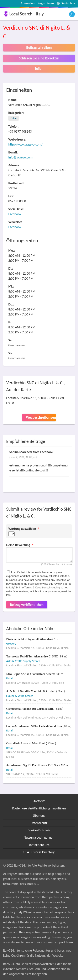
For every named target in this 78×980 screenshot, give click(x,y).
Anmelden (28, 3)
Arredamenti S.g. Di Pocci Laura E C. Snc (33, 765)
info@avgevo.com (20, 157)
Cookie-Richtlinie (39, 830)
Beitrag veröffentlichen (27, 605)
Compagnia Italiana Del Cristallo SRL (30, 709)
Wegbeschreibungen (41, 418)
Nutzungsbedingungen (39, 837)
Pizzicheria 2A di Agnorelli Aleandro (29, 639)
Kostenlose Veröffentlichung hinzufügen (39, 808)
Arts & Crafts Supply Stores (23, 661)
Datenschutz (39, 823)
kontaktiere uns (39, 845)
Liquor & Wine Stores (20, 696)
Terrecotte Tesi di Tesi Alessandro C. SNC (32, 656)
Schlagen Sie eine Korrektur (39, 58)
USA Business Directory (39, 852)
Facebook (15, 214)
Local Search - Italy (27, 14)
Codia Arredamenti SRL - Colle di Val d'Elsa (34, 726)
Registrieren (46, 3)
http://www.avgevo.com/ (25, 144)
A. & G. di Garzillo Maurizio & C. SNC (31, 691)
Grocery (11, 643)
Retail (14, 118)
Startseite (39, 801)
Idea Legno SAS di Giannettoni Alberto (31, 674)
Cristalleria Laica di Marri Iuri (26, 743)
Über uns (39, 816)
